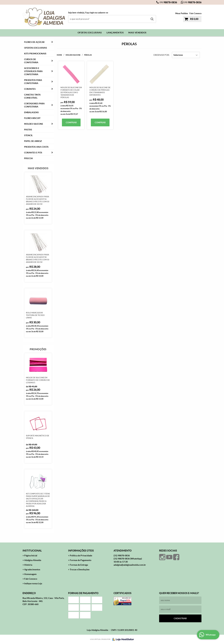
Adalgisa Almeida (33, 560)
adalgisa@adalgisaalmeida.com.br (130, 565)
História (28, 565)
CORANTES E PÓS (33, 153)
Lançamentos (115, 33)
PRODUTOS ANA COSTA (36, 147)
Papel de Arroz (33, 141)
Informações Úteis (81, 551)
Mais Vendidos (137, 33)
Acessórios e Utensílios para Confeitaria (33, 71)
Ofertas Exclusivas (90, 33)
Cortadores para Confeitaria (34, 105)
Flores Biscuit (32, 118)
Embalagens (31, 112)
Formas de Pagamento (81, 560)
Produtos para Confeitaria (33, 82)
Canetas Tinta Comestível (32, 96)
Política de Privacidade (81, 556)
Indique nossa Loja (33, 583)
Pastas (28, 130)
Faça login (90, 13)
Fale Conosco (195, 13)
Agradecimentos (32, 569)
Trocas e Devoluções (80, 569)
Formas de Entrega (79, 565)
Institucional (32, 551)
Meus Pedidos (182, 13)
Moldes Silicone (34, 124)
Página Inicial (31, 556)
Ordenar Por (161, 55)
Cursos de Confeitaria (31, 61)
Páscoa (28, 158)
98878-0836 (168, 2)
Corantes (30, 89)
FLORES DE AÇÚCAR (34, 42)
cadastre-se (103, 13)
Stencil (28, 135)
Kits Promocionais (35, 54)
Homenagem (30, 574)
